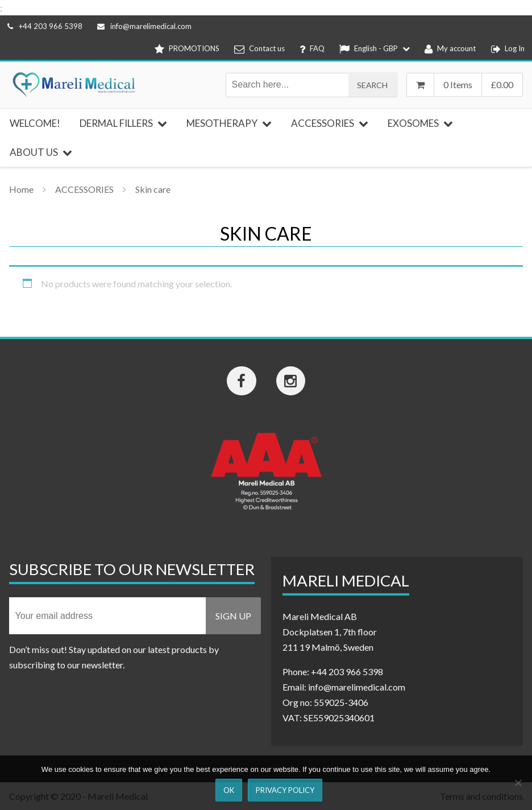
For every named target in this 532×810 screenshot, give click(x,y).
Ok (229, 790)
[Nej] (518, 783)
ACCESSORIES (84, 189)
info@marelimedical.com (144, 26)
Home (21, 189)
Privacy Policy (285, 790)
